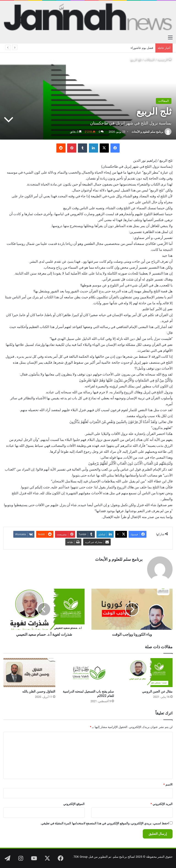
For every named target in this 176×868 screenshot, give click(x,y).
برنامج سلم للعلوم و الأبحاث (147, 132)
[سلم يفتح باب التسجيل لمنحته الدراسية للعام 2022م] (88, 673)
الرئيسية (164, 60)
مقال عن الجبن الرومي (157, 691)
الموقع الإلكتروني (74, 804)
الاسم (168, 785)
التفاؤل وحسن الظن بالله (39, 691)
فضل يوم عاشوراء (142, 48)
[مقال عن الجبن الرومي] (147, 673)
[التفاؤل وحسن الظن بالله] (29, 673)
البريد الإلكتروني (162, 804)
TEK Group (81, 857)
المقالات (149, 60)
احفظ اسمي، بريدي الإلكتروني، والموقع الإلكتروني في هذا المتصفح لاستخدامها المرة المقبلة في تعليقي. (105, 823)
